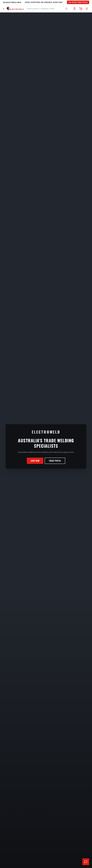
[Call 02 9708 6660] (4, 9)
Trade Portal (55, 461)
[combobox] (47, 9)
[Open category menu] (87, 9)
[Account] (75, 9)
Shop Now (35, 461)
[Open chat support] (86, 862)
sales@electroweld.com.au (12, 2)
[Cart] (81, 9)
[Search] (66, 9)
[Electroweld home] (15, 9)
